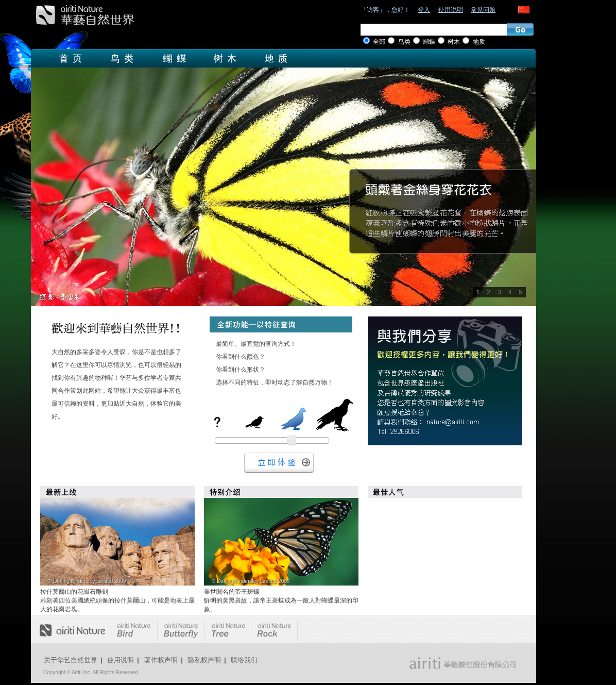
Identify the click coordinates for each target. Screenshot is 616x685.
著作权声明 (161, 660)
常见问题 (483, 10)
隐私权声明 (204, 660)
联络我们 (244, 660)
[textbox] (434, 30)
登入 (424, 10)
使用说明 (451, 10)
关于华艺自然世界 (71, 660)
